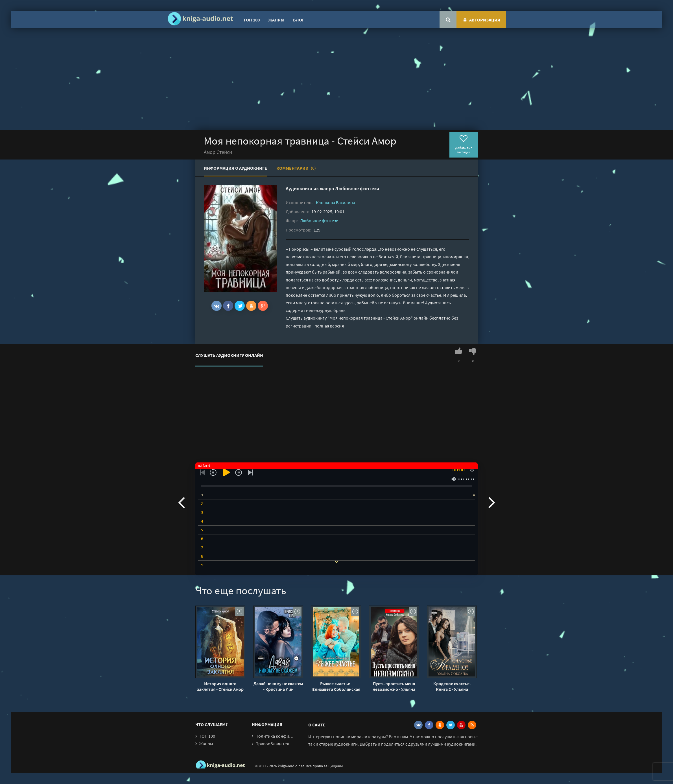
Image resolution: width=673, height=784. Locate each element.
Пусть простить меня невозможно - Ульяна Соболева (394, 686)
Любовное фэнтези (357, 188)
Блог (299, 20)
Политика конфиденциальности (288, 736)
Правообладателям (275, 744)
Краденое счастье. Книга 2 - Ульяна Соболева (452, 686)
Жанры (276, 20)
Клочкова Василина (336, 202)
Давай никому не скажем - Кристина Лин (278, 686)
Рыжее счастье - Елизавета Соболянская (336, 686)
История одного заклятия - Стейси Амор (220, 686)
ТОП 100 (252, 20)
